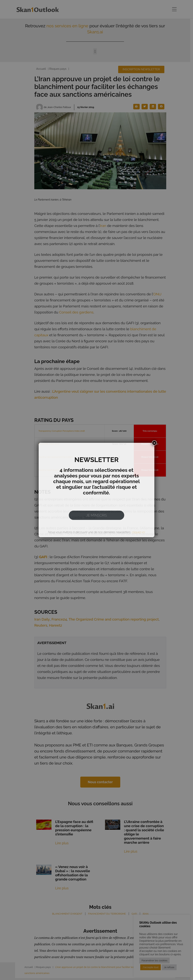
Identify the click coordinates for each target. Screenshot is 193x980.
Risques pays (58, 69)
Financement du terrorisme (107, 914)
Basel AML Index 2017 (49, 444)
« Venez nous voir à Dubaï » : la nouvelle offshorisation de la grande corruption (73, 873)
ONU (157, 294)
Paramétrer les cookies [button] (154, 960)
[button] (96, 51)
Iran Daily (42, 619)
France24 (59, 619)
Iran (103, 226)
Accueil (41, 69)
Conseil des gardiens (76, 312)
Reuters (41, 625)
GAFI (134, 914)
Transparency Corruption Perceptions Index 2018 (62, 431)
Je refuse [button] (169, 967)
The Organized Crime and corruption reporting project (114, 619)
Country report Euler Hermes (52, 470)
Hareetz (56, 625)
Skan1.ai (96, 32)
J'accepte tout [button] (150, 967)
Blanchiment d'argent (67, 914)
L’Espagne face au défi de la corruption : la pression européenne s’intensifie (74, 828)
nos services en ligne (69, 26)
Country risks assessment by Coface (56, 457)
